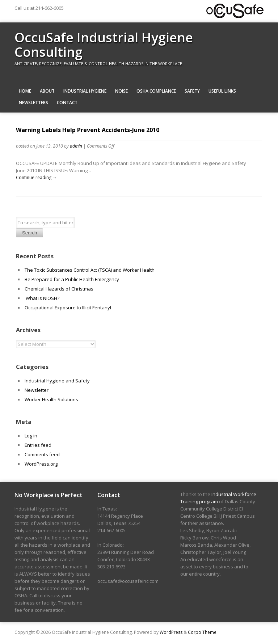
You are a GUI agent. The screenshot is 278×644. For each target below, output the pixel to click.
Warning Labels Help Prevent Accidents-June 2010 (88, 130)
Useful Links (222, 91)
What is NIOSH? (42, 298)
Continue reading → (36, 177)
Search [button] (30, 233)
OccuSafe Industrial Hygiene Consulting (104, 45)
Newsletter (37, 390)
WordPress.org (41, 464)
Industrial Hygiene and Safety (57, 381)
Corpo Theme (202, 632)
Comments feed (42, 454)
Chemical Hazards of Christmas (59, 289)
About (47, 91)
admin (76, 146)
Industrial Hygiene (85, 91)
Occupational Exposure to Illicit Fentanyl (68, 308)
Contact (67, 103)
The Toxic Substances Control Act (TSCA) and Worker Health (90, 270)
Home (25, 91)
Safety (192, 91)
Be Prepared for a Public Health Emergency (72, 279)
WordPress (171, 632)
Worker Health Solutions (51, 399)
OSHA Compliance (156, 91)
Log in (31, 436)
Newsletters (33, 103)
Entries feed (38, 445)
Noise (121, 91)
